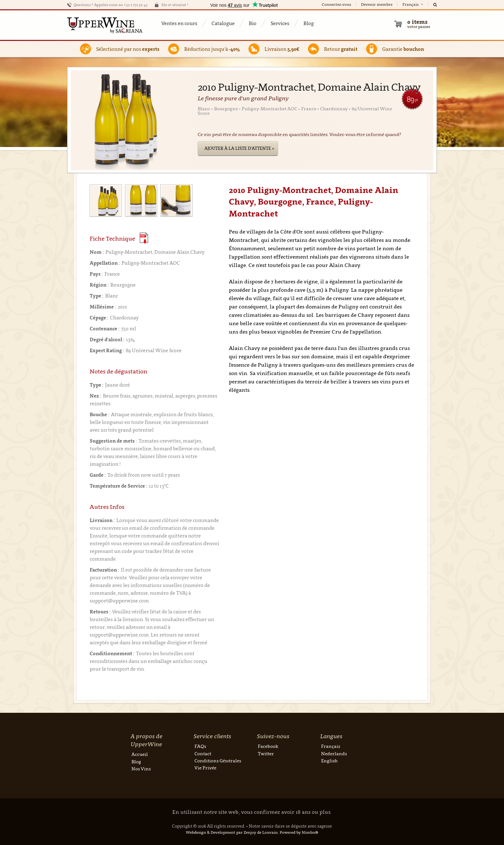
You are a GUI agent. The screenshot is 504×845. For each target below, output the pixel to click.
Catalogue (223, 23)
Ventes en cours (179, 23)
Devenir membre (377, 4)
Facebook (268, 746)
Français (413, 4)
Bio (253, 23)
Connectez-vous (336, 4)
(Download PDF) (144, 238)
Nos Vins (141, 769)
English (329, 761)
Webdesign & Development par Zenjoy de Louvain (232, 832)
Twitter (266, 753)
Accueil (140, 754)
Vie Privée (205, 768)
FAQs (200, 746)
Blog (309, 23)
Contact (203, 753)
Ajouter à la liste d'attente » (239, 148)
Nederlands (334, 753)
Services (280, 23)
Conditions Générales (218, 761)
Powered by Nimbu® (299, 832)
